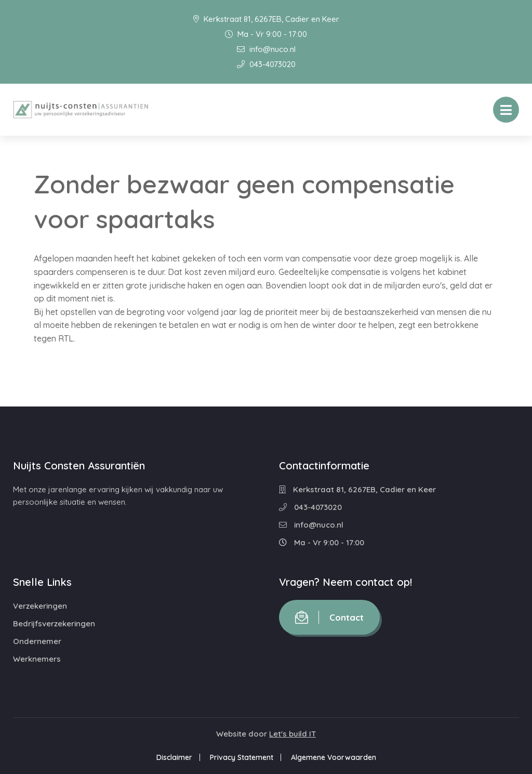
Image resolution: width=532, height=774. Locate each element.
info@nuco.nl (266, 49)
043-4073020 (266, 64)
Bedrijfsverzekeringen (54, 624)
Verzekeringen (40, 606)
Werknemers (37, 659)
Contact (329, 617)
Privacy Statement (242, 757)
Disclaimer (174, 757)
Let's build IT (292, 734)
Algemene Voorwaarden (334, 757)
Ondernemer (37, 641)
